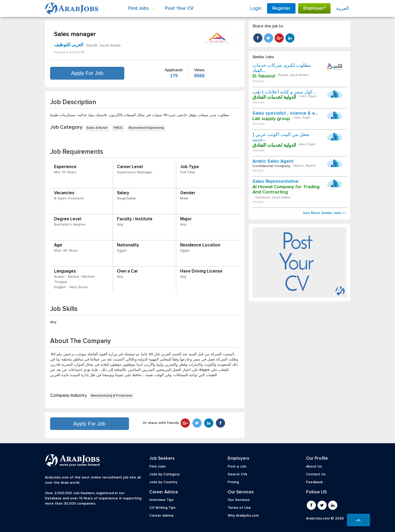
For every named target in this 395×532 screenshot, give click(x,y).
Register (281, 8)
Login (256, 8)
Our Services (239, 500)
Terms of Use (239, 508)
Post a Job (237, 466)
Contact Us (316, 474)
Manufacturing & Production (112, 396)
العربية (342, 8)
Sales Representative (276, 181)
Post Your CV (179, 8)
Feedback (314, 482)
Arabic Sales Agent (273, 161)
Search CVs (237, 474)
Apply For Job (87, 73)
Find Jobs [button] (141, 8)
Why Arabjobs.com (243, 516)
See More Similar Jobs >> (325, 213)
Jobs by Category (164, 474)
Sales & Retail (97, 128)
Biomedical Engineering (146, 128)
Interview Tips (161, 500)
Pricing (233, 482)
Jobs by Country (163, 482)
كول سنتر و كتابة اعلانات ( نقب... (284, 92)
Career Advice (161, 516)
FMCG (118, 128)
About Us (314, 466)
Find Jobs (157, 466)
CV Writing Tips (162, 508)
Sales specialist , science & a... (285, 113)
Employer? (314, 8)
